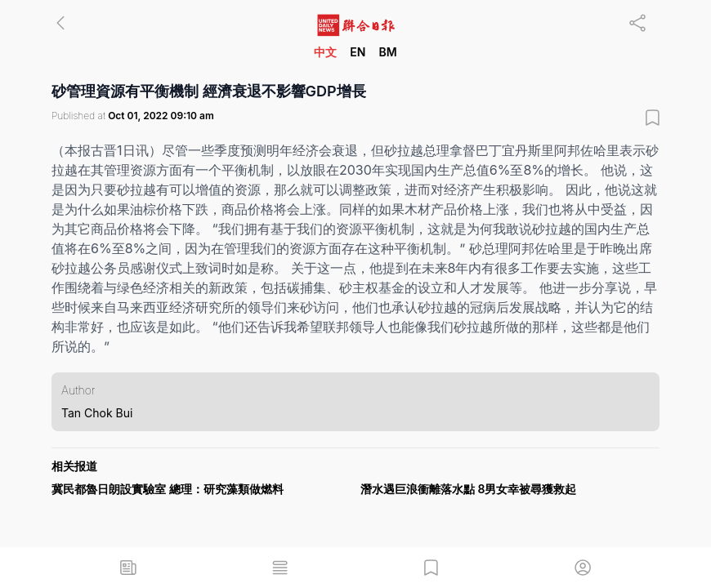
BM (387, 52)
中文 (325, 52)
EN (358, 52)
